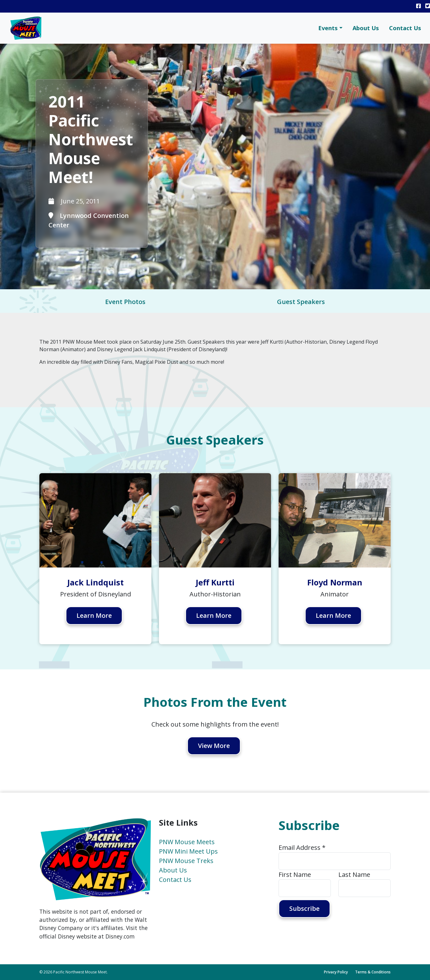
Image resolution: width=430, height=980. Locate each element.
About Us (366, 28)
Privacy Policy (336, 972)
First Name (295, 875)
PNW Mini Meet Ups (188, 851)
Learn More (94, 616)
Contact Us (405, 28)
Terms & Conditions (373, 972)
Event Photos (125, 302)
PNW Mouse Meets (187, 842)
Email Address (302, 847)
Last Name (354, 875)
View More (214, 746)
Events (328, 28)
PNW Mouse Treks (186, 861)
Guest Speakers (301, 302)
